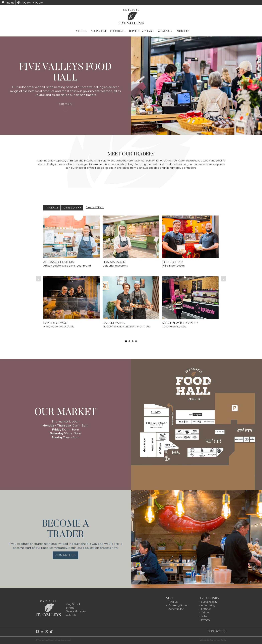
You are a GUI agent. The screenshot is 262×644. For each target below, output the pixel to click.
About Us (183, 31)
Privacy (206, 620)
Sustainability (209, 602)
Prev (38, 279)
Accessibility (176, 609)
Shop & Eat (99, 31)
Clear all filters (95, 207)
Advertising (208, 605)
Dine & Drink (72, 208)
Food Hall (118, 31)
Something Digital (218, 640)
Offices (205, 612)
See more (66, 106)
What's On (165, 31)
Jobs (204, 616)
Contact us (65, 555)
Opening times (178, 605)
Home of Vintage (141, 31)
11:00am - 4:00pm (30, 3)
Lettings (206, 609)
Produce (52, 208)
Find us (8, 3)
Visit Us (81, 31)
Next (224, 279)
